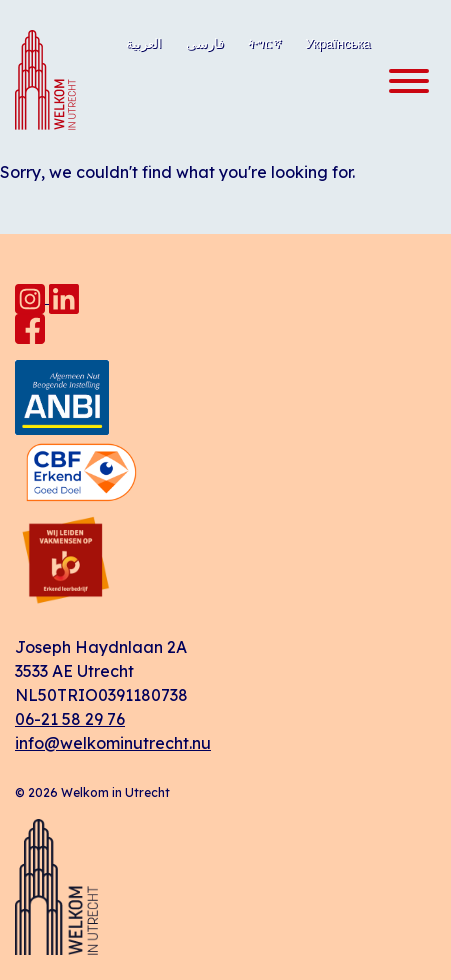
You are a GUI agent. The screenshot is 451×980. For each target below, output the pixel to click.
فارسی (205, 43)
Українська (338, 43)
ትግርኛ (265, 43)
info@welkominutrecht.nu (113, 743)
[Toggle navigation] (403, 82)
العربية (144, 43)
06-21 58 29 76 (70, 719)
